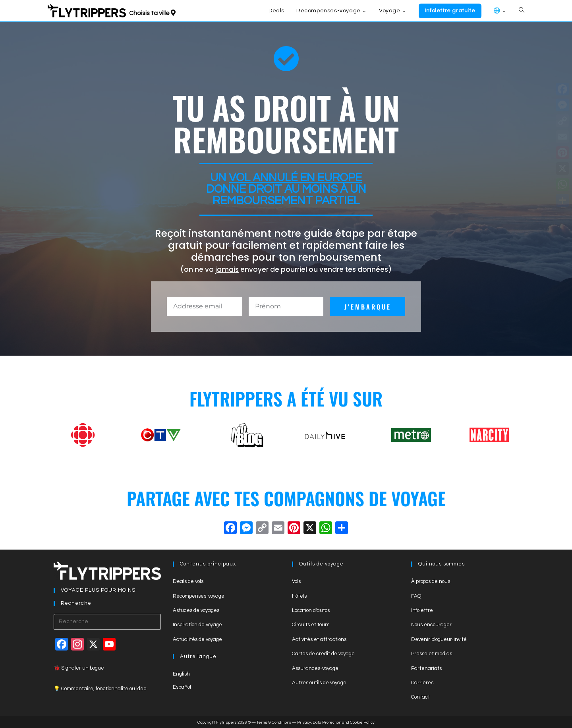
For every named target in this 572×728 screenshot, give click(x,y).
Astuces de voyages (196, 610)
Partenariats (426, 668)
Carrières (422, 683)
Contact (420, 697)
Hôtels (299, 596)
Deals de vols (188, 581)
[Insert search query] (107, 622)
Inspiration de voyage (197, 625)
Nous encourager (431, 625)
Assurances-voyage (315, 668)
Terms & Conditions (274, 722)
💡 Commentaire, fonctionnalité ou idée (100, 689)
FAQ (416, 596)
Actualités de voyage (197, 639)
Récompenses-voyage (199, 596)
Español (182, 687)
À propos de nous (431, 581)
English (181, 674)
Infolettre (422, 610)
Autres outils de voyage (319, 683)
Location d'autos (311, 610)
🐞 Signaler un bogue (79, 668)
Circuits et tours (311, 625)
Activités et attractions (319, 639)
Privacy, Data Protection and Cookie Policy (336, 722)
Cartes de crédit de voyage (323, 654)
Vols (296, 581)
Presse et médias (432, 654)
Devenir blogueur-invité (439, 639)
